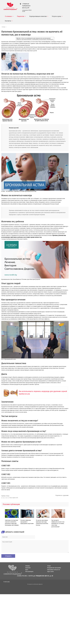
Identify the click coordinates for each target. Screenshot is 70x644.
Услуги (49, 566)
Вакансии (28, 568)
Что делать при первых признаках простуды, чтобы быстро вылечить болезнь (42, 523)
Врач (27, 570)
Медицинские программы (54, 568)
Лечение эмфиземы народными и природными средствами (27, 522)
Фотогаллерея (29, 572)
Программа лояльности (54, 570)
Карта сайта (50, 572)
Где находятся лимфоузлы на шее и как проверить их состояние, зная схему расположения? (58, 523)
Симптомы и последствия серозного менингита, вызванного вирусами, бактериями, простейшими (12, 523)
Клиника (28, 566)
